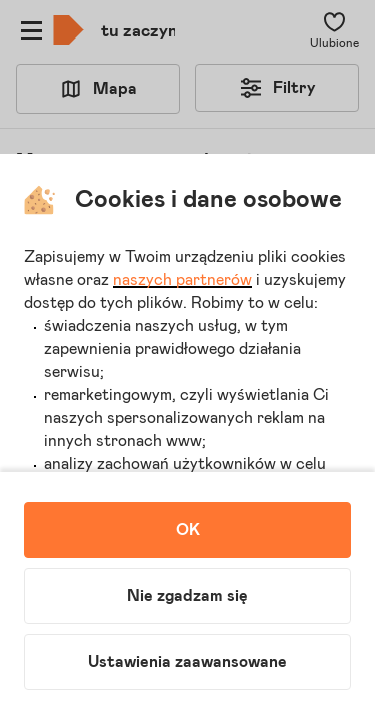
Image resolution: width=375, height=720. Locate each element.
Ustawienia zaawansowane (187, 662)
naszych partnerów (182, 280)
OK (188, 530)
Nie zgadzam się (187, 596)
